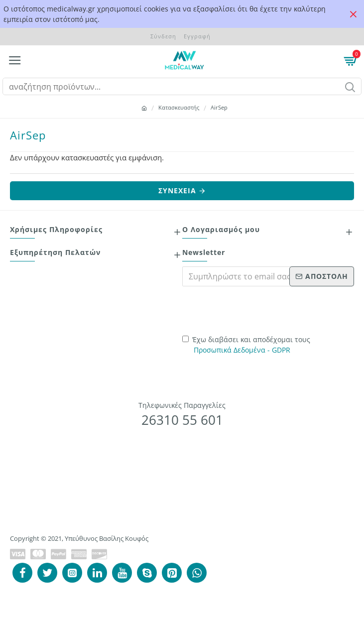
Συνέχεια (177, 190)
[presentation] (252, 309)
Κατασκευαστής (179, 107)
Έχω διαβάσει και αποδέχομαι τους (246, 345)
